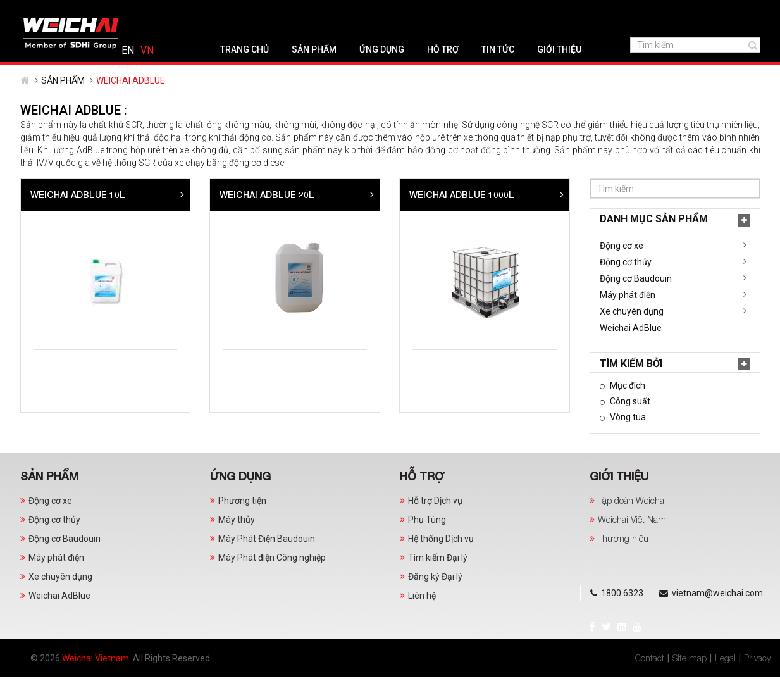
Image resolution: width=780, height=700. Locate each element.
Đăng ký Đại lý (435, 599)
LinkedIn (62, 10)
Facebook (33, 10)
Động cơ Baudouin (66, 301)
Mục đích (57, 408)
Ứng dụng (336, 72)
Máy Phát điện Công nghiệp (272, 580)
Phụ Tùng (427, 542)
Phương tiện (242, 523)
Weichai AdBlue (61, 351)
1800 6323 (128, 11)
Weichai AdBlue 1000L (652, 217)
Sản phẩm (268, 72)
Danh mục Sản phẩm (84, 241)
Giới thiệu (513, 72)
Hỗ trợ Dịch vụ (435, 523)
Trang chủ (198, 72)
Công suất (60, 424)
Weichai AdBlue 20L (457, 217)
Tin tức (452, 72)
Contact (650, 681)
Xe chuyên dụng (62, 334)
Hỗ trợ (397, 72)
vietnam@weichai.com (222, 11)
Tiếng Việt (743, 11)
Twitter (46, 10)
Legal (725, 681)
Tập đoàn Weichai (632, 523)
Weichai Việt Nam (632, 542)
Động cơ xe (52, 268)
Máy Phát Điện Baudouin (267, 561)
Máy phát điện (58, 318)
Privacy (757, 681)
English (724, 11)
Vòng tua (58, 440)
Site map (690, 681)
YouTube (77, 10)
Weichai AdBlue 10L (268, 217)
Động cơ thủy (56, 285)
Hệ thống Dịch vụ (441, 561)
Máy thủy (237, 542)
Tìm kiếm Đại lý (438, 580)
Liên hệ (422, 618)
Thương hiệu (623, 561)
